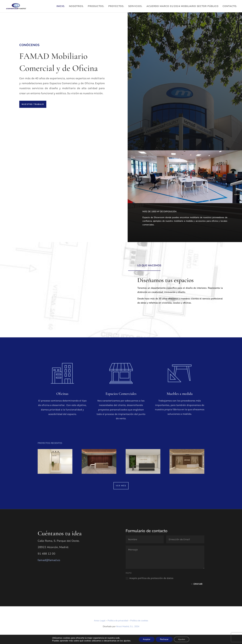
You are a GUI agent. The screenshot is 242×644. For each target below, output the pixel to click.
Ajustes (183, 639)
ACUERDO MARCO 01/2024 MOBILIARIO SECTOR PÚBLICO (183, 6)
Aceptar (145, 639)
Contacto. (230, 6)
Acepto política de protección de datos (149, 578)
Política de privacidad (118, 621)
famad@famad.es (49, 560)
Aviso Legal (100, 621)
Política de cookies (139, 621)
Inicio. (61, 6)
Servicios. (135, 6)
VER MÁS (121, 486)
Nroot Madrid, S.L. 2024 (128, 626)
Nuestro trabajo (33, 104)
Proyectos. (116, 6)
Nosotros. (76, 6)
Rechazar (164, 639)
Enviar (198, 584)
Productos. (96, 6)
